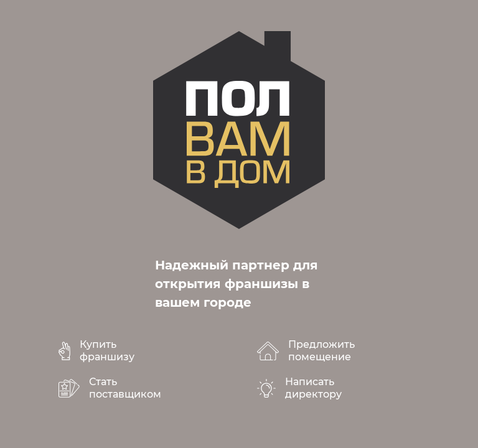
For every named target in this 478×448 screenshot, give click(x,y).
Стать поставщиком (125, 388)
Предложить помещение (321, 351)
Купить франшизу (107, 351)
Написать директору (313, 388)
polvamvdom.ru (239, 130)
